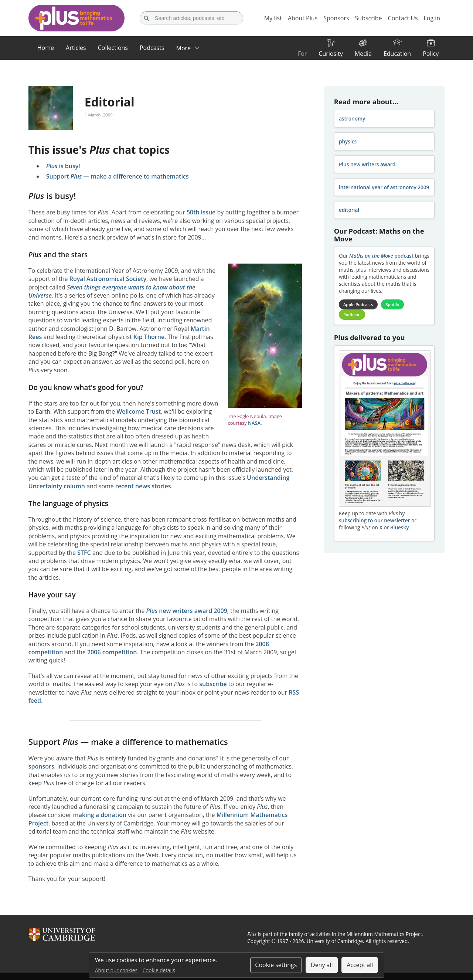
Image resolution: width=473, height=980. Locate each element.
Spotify (393, 304)
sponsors (41, 766)
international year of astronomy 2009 (384, 187)
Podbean (352, 314)
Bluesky (400, 527)
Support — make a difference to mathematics (118, 176)
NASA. (255, 423)
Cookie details (159, 970)
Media (363, 54)
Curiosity (331, 54)
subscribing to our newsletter (374, 520)
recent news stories (143, 486)
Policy (431, 54)
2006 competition (112, 652)
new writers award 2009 (187, 611)
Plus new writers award (367, 164)
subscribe (213, 684)
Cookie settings (276, 965)
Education (397, 54)
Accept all (360, 965)
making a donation (100, 815)
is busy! (63, 166)
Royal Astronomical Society (108, 279)
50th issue (201, 212)
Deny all (322, 965)
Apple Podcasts (358, 304)
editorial (349, 210)
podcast (381, 256)
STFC (84, 553)
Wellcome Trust (139, 411)
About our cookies (116, 970)
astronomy (352, 118)
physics (348, 141)
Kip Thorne (149, 337)
